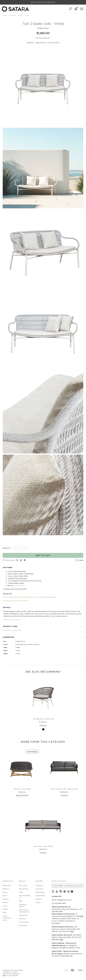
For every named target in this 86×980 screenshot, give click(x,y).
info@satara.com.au (64, 900)
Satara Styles (40, 892)
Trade (21, 892)
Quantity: (7, 548)
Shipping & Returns (23, 905)
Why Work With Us (24, 897)
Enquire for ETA (22, 796)
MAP (82, 916)
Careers (38, 902)
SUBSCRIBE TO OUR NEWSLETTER (68, 886)
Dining (5, 892)
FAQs (21, 901)
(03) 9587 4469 (60, 903)
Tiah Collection (19, 585)
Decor (5, 896)
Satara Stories (40, 896)
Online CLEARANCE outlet (7, 918)
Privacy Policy (24, 922)
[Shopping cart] (76, 9)
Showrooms (23, 925)
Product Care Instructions (13, 630)
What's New (7, 886)
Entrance (6, 899)
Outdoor (5, 909)
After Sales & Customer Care (24, 911)
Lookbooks (39, 889)
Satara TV (39, 899)
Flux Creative (14, 974)
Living (5, 906)
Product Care (24, 915)
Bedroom (6, 889)
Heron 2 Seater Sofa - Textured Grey (64, 789)
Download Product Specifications (16, 601)
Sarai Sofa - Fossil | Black (43, 846)
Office (5, 912)
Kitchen (5, 902)
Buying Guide (24, 889)
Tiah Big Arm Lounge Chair (43, 719)
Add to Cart (43, 555)
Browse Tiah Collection (12, 620)
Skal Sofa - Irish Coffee (22, 789)
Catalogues (39, 886)
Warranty (22, 919)
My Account (23, 886)
